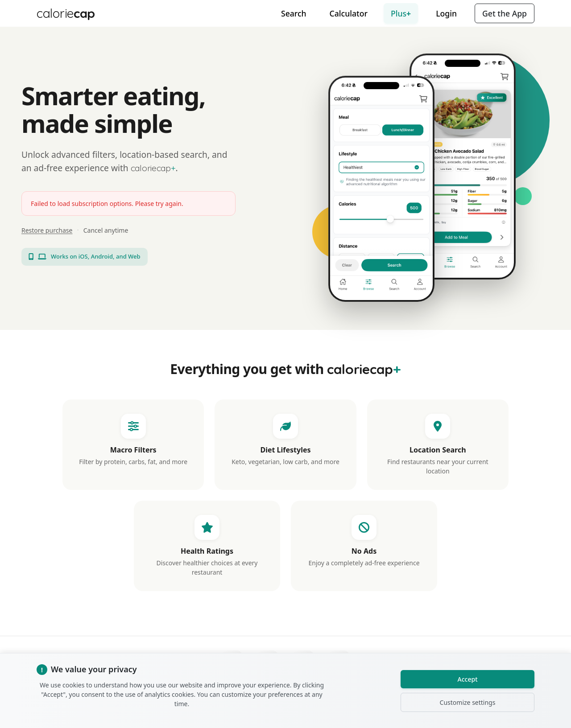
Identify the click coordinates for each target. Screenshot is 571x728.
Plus (401, 13)
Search (294, 13)
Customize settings (468, 702)
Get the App (505, 13)
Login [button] (446, 13)
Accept (468, 679)
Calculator (349, 13)
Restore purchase (47, 230)
